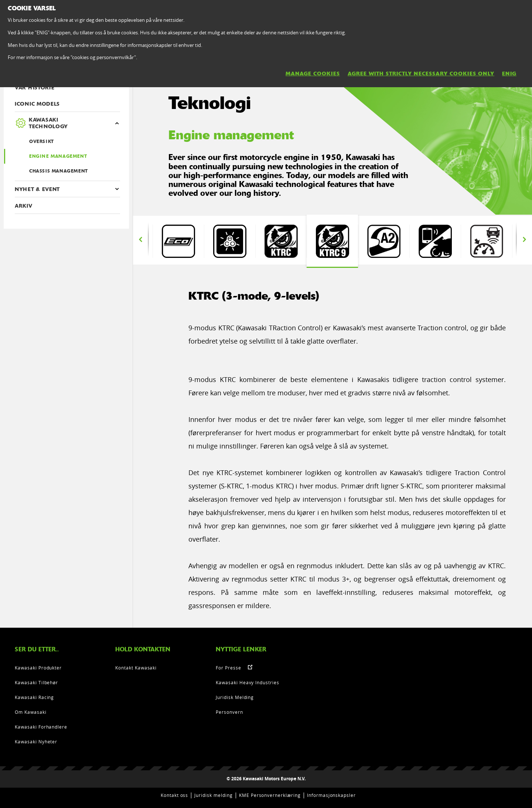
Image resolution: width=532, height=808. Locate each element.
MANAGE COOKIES (313, 74)
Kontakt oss (175, 795)
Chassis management (59, 171)
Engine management (58, 156)
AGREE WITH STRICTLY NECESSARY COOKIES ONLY (421, 74)
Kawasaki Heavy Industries (248, 682)
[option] (178, 241)
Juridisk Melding (235, 697)
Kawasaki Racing (34, 697)
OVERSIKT (42, 142)
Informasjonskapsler (331, 795)
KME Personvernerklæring (270, 795)
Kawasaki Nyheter (36, 741)
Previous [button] (140, 239)
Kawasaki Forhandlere (41, 727)
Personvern (229, 712)
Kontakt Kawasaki (136, 668)
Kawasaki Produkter (38, 668)
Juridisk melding (213, 795)
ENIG (509, 74)
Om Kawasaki (31, 712)
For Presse (229, 668)
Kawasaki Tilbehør (36, 682)
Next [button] (524, 239)
